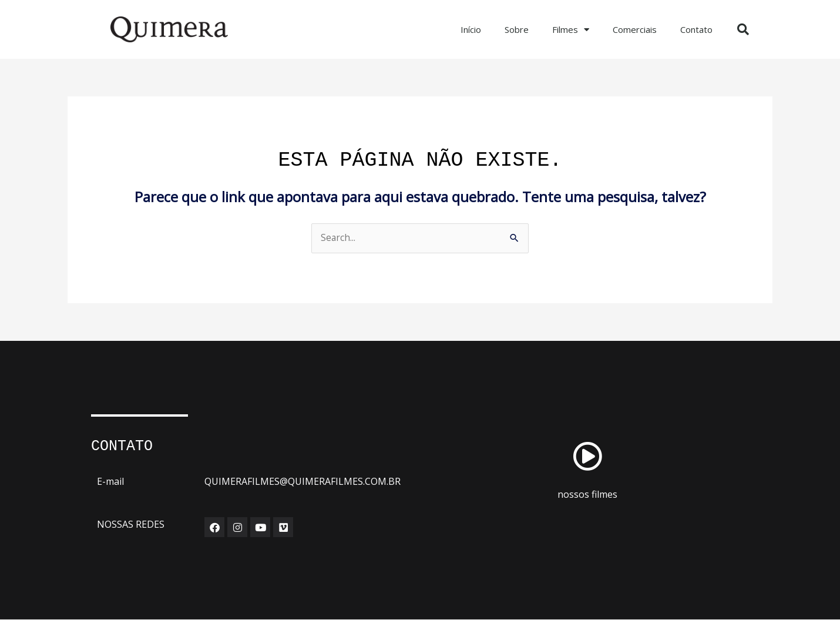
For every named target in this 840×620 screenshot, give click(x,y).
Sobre (517, 29)
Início (471, 29)
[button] (743, 29)
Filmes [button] (571, 30)
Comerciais (635, 29)
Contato (696, 29)
